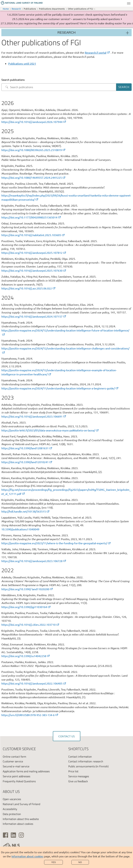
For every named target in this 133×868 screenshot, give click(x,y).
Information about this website (21, 819)
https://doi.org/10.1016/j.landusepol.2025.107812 (34, 253)
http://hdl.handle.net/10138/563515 (26, 511)
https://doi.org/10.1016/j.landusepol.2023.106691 (34, 416)
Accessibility (10, 809)
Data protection (12, 814)
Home (6, 9)
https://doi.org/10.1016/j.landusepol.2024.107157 (34, 316)
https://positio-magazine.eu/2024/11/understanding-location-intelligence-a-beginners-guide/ (60, 388)
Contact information (80, 757)
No (80, 862)
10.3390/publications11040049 (20, 529)
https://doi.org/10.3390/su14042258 (26, 656)
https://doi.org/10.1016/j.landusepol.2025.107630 (34, 270)
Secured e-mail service (16, 766)
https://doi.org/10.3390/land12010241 (27, 462)
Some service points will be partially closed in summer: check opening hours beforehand (72, 14)
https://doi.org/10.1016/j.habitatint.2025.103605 (33, 235)
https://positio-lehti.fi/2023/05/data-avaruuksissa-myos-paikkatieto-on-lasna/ (50, 430)
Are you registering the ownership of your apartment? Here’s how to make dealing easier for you (72, 23)
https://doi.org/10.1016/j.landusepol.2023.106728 (34, 561)
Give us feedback (78, 781)
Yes (53, 862)
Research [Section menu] (67, 32)
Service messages (79, 776)
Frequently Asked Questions (19, 781)
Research (16, 9)
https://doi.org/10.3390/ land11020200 (27, 589)
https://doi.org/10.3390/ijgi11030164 (26, 607)
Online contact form (14, 757)
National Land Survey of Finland (21, 804)
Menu (129, 3)
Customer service (13, 761)
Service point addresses (16, 776)
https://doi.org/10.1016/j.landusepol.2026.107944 (34, 122)
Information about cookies (27, 856)
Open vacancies (12, 799)
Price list (73, 771)
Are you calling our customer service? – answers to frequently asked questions (72, 19)
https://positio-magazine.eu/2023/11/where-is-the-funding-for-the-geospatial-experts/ (56, 543)
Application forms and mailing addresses (26, 771)
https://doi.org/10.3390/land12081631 (27, 448)
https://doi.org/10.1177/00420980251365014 (31, 217)
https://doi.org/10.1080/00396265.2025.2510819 (34, 150)
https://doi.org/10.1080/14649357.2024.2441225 (34, 177)
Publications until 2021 (22, 63)
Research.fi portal (97, 52)
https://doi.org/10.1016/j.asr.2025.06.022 (29, 288)
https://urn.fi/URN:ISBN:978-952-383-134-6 (30, 715)
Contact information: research (86, 761)
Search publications (13, 80)
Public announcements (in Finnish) (88, 766)
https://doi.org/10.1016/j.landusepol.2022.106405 (34, 683)
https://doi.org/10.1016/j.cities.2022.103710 (30, 625)
